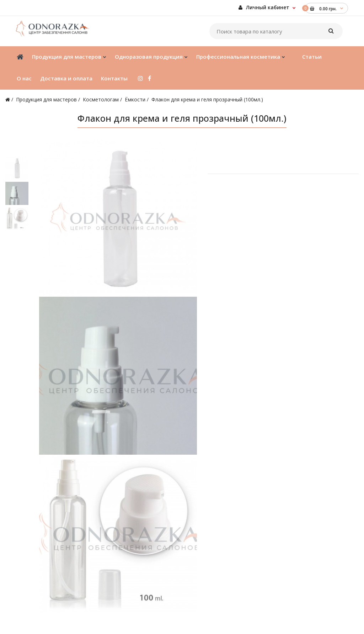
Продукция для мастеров (46, 99)
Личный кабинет (264, 7)
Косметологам (101, 99)
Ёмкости (135, 99)
